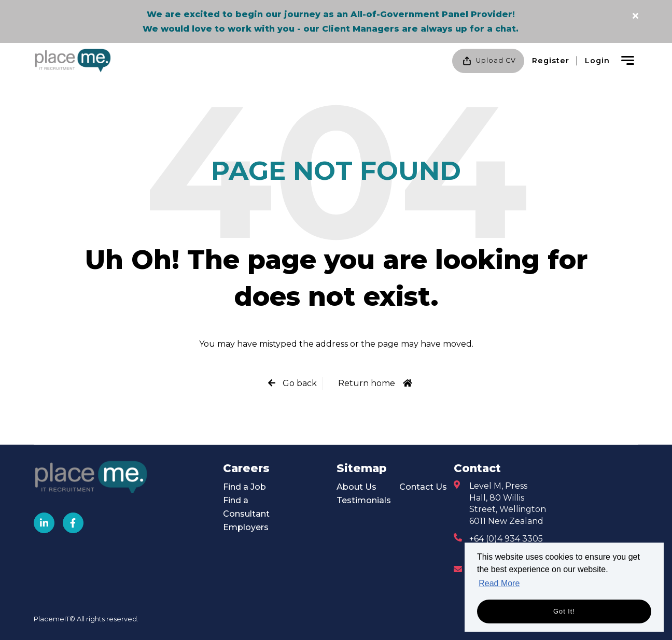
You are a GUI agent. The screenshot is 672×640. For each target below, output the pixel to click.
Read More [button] (499, 583)
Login (597, 61)
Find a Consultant (246, 507)
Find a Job (244, 487)
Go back (299, 383)
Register (551, 61)
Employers (246, 527)
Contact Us (423, 487)
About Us (356, 487)
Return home (367, 383)
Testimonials (364, 500)
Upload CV (488, 61)
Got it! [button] (564, 611)
